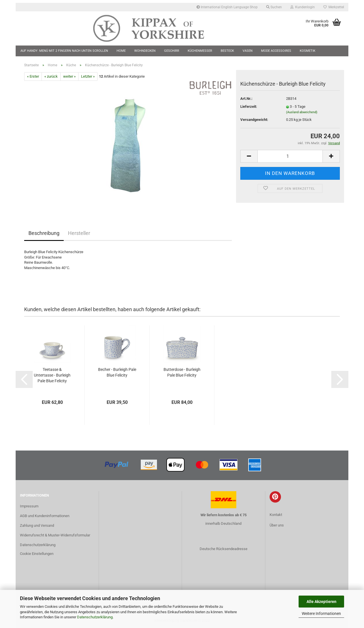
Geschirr (172, 51)
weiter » (69, 76)
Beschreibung (44, 233)
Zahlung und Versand (37, 525)
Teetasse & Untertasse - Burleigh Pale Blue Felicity (52, 375)
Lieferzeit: (249, 107)
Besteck (227, 51)
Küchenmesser (200, 51)
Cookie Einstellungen (37, 554)
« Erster (33, 76)
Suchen (274, 7)
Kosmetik (308, 51)
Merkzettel (334, 7)
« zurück (51, 76)
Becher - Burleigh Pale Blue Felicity (117, 372)
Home (121, 51)
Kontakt (276, 515)
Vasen (248, 51)
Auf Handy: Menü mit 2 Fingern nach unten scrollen (64, 51)
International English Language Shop (227, 7)
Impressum (29, 506)
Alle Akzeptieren (321, 602)
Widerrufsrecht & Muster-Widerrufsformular (55, 535)
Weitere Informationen (321, 613)
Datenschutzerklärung (95, 617)
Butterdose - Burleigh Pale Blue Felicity (182, 372)
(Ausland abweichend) (302, 112)
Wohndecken (145, 51)
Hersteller (79, 233)
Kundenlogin (303, 7)
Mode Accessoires (276, 51)
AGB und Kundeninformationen (45, 516)
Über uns (277, 525)
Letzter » (88, 76)
